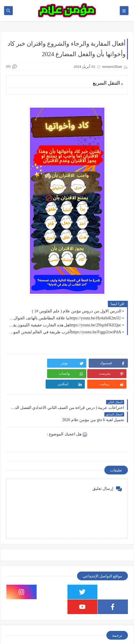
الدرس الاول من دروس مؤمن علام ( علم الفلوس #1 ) (77, 311)
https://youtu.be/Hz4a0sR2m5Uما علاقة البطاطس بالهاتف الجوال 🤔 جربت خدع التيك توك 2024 (65, 318)
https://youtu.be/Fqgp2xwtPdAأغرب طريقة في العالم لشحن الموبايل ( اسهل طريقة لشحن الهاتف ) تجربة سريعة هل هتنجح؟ (65, 332)
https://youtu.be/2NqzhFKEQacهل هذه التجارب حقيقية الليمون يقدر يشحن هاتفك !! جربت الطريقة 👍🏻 (65, 325)
